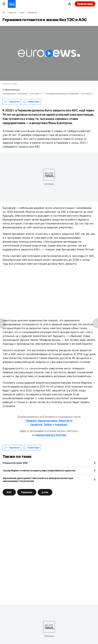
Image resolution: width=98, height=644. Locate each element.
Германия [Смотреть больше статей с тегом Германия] (27, 492)
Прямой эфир (85, 4)
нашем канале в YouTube (51, 435)
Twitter (48, 424)
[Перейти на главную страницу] (12, 4)
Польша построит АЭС (15, 463)
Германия (32, 13)
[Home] (4, 12)
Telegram (31, 421)
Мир (22, 13)
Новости (12, 13)
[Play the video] (49, 53)
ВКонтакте (65, 421)
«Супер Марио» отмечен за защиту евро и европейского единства (39, 470)
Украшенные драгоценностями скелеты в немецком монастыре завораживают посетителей (38, 480)
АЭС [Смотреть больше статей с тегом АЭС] (9, 492)
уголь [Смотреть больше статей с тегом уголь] (45, 492)
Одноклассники (47, 421)
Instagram (61, 424)
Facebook (36, 424)
